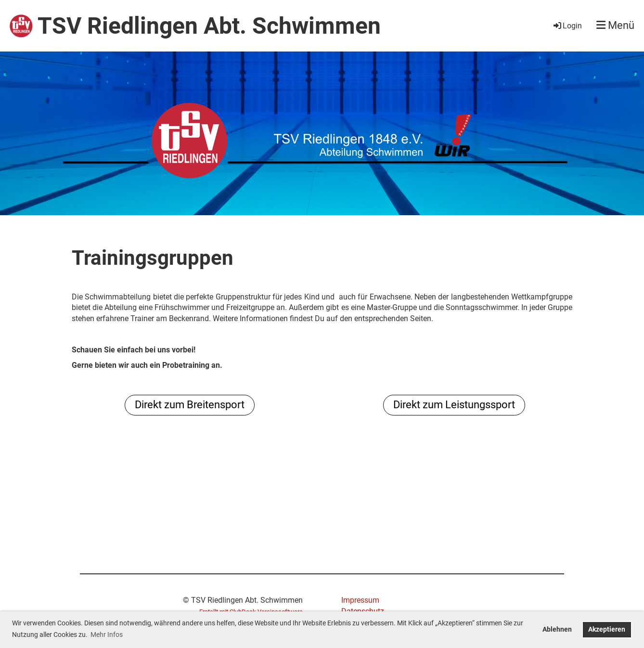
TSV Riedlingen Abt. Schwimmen (209, 26)
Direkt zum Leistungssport (454, 405)
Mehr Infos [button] (107, 635)
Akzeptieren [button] (607, 629)
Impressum (360, 600)
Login (567, 26)
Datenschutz (363, 611)
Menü (615, 25)
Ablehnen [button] (557, 629)
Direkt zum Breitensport (190, 405)
